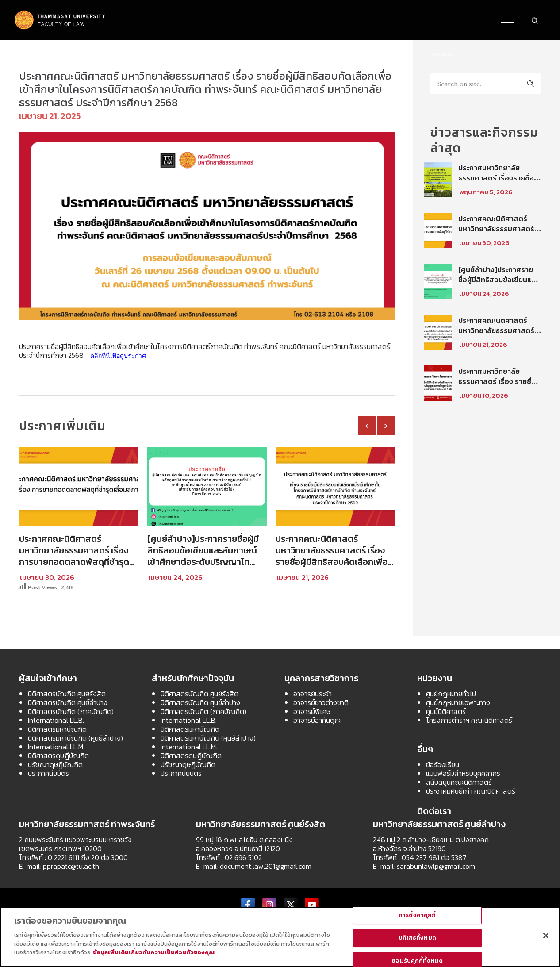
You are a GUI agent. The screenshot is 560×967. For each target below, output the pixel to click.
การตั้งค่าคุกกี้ (417, 915)
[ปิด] (546, 936)
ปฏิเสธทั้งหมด (417, 938)
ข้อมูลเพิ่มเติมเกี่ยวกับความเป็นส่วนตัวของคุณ (154, 952)
